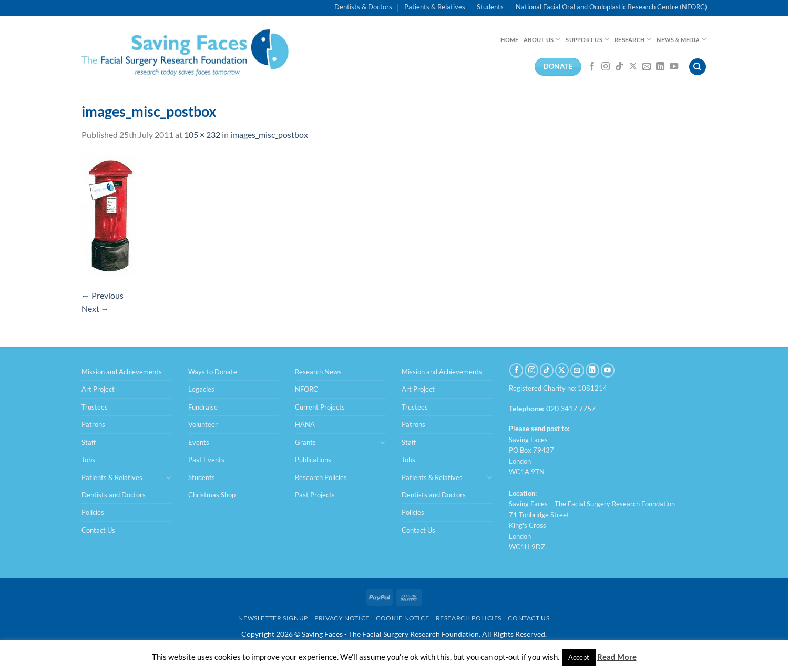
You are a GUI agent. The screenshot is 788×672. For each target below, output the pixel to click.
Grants (305, 442)
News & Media (682, 39)
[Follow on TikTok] (619, 67)
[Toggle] (169, 477)
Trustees (95, 407)
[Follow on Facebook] (592, 67)
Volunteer (203, 424)
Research (633, 39)
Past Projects (315, 495)
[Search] (698, 67)
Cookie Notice (402, 618)
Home (509, 40)
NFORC (306, 389)
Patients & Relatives (435, 7)
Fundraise (203, 407)
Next (95, 308)
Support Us (587, 39)
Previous (103, 295)
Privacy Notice (342, 618)
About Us (542, 39)
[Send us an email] (647, 67)
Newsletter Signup (273, 618)
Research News (318, 372)
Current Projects (320, 407)
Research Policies (321, 477)
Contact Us (98, 530)
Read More (617, 657)
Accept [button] (579, 657)
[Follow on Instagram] (606, 67)
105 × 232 (202, 134)
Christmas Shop (212, 495)
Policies (93, 512)
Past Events (206, 460)
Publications (313, 460)
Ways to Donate (213, 372)
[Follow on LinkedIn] (660, 67)
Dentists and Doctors (114, 495)
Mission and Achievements (122, 372)
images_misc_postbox (269, 134)
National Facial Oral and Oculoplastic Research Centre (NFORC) (611, 7)
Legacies (201, 389)
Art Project (98, 389)
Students (490, 7)
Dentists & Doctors (363, 7)
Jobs (88, 460)
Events (199, 442)
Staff (89, 442)
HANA (305, 424)
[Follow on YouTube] (674, 67)
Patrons (93, 424)
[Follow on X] (633, 67)
